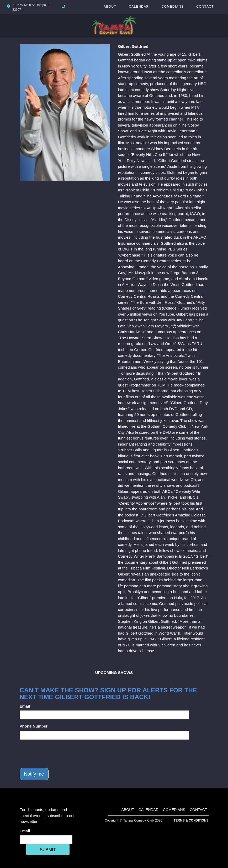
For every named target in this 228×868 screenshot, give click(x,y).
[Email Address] (46, 840)
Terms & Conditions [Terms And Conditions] (191, 820)
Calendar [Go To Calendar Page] (139, 7)
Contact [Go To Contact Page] (205, 7)
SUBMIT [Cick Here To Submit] (48, 850)
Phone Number (34, 726)
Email (25, 706)
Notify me (34, 774)
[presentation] (60, 754)
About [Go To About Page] (110, 7)
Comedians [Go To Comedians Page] (173, 7)
